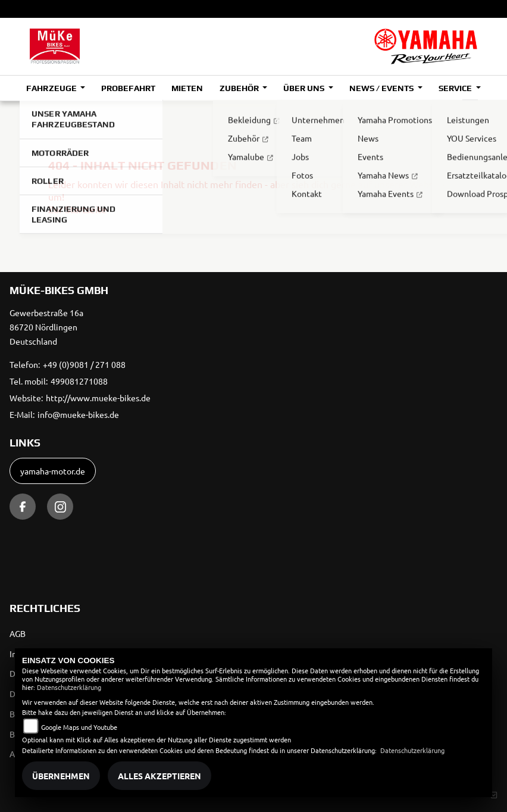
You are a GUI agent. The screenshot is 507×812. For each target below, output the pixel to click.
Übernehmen (61, 776)
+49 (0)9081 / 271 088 (84, 364)
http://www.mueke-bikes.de (98, 398)
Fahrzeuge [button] (52, 88)
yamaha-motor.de (53, 471)
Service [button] (456, 88)
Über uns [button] (305, 88)
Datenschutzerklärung (69, 687)
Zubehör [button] (240, 88)
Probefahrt (128, 88)
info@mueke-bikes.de (78, 414)
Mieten (187, 88)
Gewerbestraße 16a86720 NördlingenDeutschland (46, 327)
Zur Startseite (77, 209)
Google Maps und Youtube (79, 727)
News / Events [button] (382, 88)
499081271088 (79, 381)
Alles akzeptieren (159, 776)
